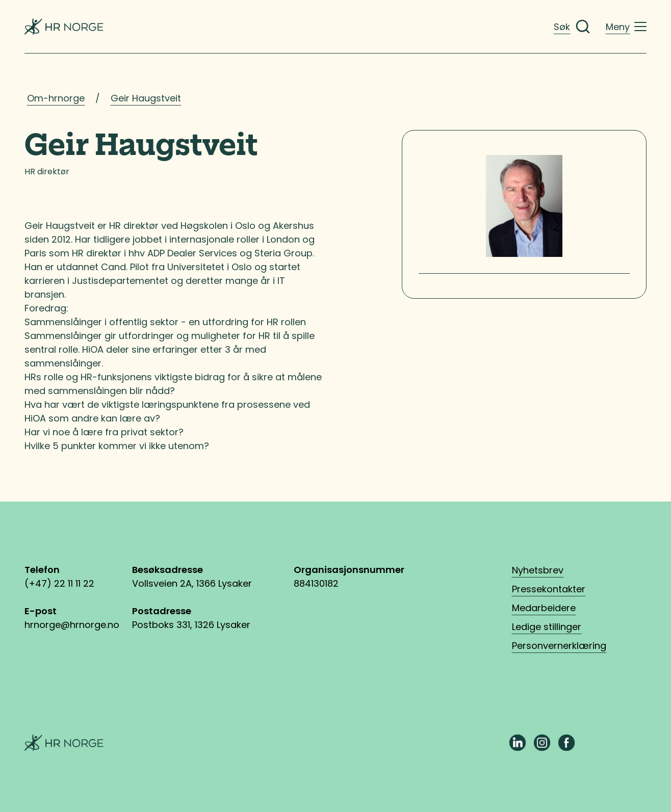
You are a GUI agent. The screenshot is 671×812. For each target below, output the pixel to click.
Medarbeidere (544, 608)
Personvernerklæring (559, 646)
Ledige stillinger (547, 627)
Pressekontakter (549, 589)
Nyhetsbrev (538, 570)
